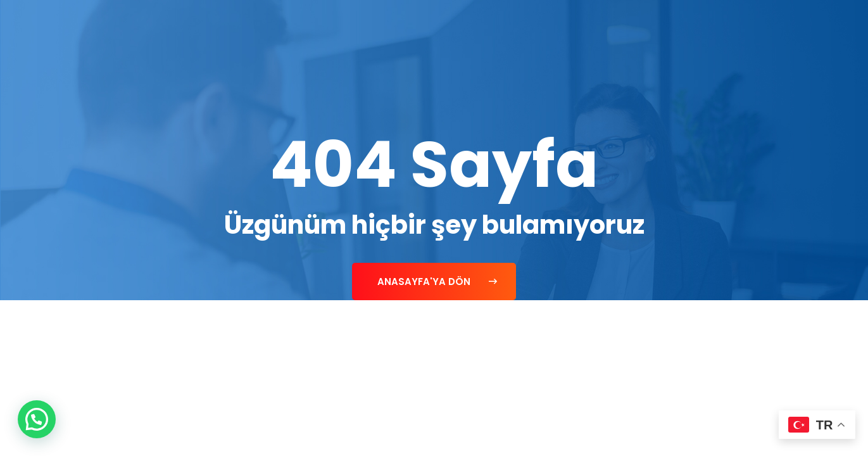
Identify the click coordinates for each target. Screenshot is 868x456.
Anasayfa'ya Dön (437, 282)
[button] (37, 419)
